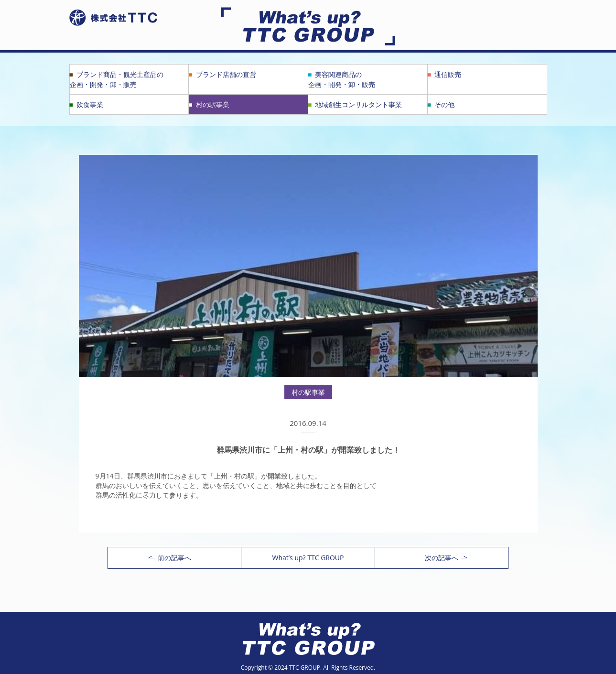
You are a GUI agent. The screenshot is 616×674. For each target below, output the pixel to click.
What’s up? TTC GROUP (308, 558)
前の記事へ (170, 558)
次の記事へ (446, 558)
